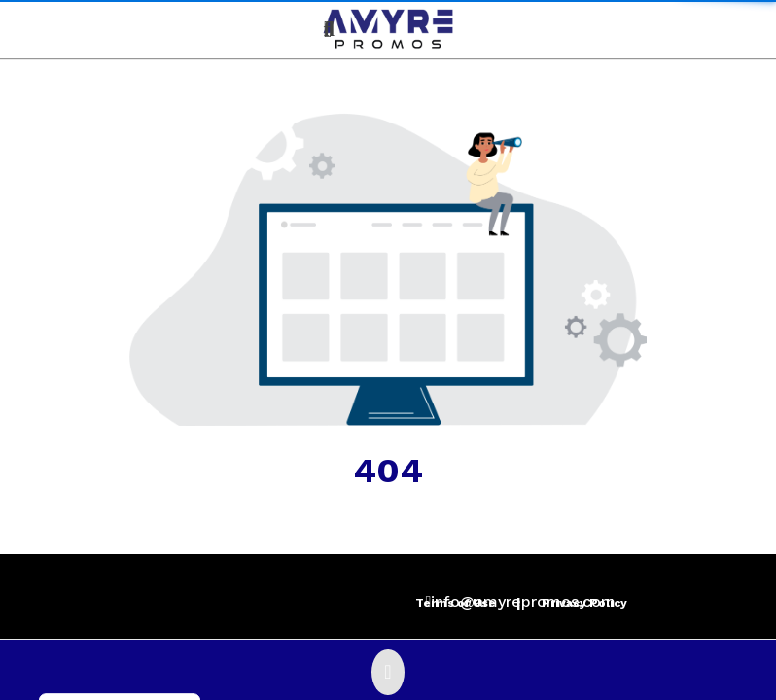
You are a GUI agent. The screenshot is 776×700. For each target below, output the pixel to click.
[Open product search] (329, 29)
